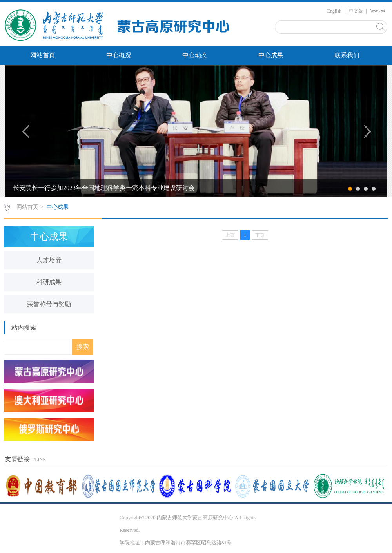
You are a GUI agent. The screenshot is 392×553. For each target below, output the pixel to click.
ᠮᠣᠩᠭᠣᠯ (378, 11)
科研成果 (49, 282)
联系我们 (347, 55)
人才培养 (49, 260)
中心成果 (271, 55)
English (335, 11)
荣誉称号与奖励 (49, 304)
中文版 (356, 11)
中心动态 (195, 55)
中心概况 (119, 55)
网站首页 (43, 55)
